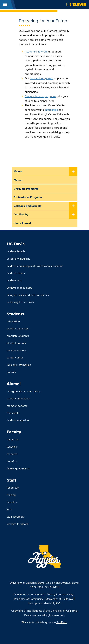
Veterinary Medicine (19, 259)
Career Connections (18, 398)
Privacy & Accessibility (60, 594)
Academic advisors (36, 51)
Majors (18, 171)
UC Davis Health (16, 251)
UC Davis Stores (16, 273)
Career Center (15, 357)
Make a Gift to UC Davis (20, 302)
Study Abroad (22, 223)
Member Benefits (17, 406)
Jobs (9, 509)
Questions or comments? (29, 594)
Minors (18, 180)
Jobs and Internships (19, 365)
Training (11, 495)
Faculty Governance (18, 468)
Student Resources (18, 328)
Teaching (12, 447)
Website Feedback (18, 524)
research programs (41, 78)
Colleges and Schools (27, 206)
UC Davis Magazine (18, 420)
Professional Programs (28, 197)
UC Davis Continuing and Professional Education (35, 266)
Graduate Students (18, 336)
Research (12, 454)
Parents (11, 372)
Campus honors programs (40, 96)
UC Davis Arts (14, 280)
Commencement (16, 350)
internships (51, 110)
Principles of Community (28, 599)
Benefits (12, 461)
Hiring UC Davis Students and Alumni (28, 295)
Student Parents (16, 343)
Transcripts (13, 413)
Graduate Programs (26, 189)
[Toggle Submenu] (73, 172)
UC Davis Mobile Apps (19, 288)
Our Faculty (21, 214)
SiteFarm (62, 622)
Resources (13, 439)
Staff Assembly (15, 517)
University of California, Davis (27, 583)
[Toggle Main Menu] (5, 5)
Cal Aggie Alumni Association (24, 391)
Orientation (13, 321)
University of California (59, 599)
